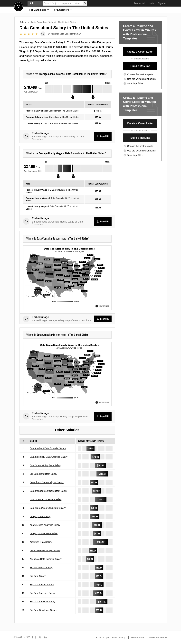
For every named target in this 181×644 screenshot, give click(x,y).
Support (106, 637)
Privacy (122, 637)
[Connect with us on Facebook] (36, 637)
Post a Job (139, 3)
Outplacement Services (157, 637)
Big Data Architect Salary (42, 604)
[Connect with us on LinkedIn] (46, 637)
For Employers (62, 10)
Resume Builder (138, 637)
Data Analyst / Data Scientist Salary (48, 450)
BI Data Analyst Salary (41, 570)
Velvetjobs (18, 6)
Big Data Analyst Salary (42, 587)
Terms (114, 637)
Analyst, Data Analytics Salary (45, 527)
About (98, 637)
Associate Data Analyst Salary (45, 553)
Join (152, 3)
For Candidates (39, 10)
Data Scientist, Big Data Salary (45, 467)
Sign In (162, 3)
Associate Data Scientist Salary (46, 561)
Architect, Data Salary (41, 544)
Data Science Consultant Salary (46, 502)
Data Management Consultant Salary (48, 493)
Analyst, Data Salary (40, 519)
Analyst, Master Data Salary (44, 536)
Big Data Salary (38, 578)
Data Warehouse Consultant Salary (48, 510)
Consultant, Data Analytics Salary (47, 485)
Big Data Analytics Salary (42, 595)
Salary (23, 22)
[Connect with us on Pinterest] (40, 637)
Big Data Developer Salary (43, 612)
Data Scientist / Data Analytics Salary (48, 459)
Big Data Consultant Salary (43, 476)
